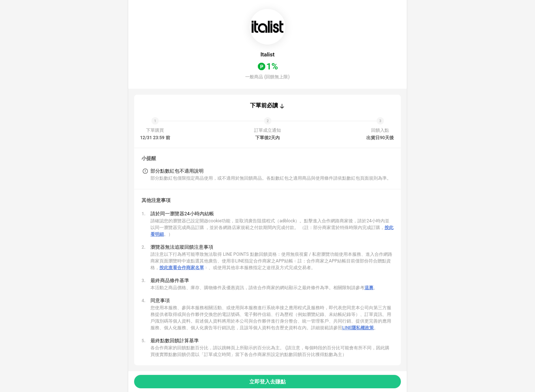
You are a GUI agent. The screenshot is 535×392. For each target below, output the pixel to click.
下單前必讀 (264, 105)
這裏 (369, 288)
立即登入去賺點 (267, 382)
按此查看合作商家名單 (182, 268)
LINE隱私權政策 (358, 328)
